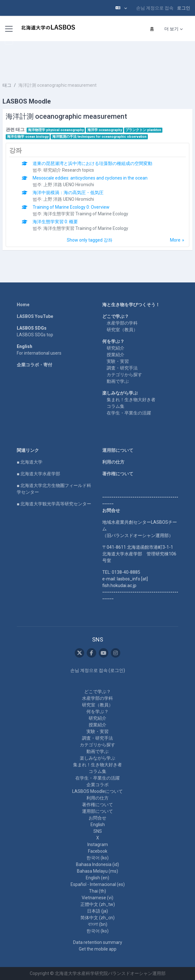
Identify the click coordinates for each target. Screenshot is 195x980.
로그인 (184, 8)
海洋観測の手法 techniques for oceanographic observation (99, 137)
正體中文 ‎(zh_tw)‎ (98, 904)
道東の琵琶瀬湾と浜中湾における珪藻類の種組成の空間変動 (92, 163)
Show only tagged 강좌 (90, 240)
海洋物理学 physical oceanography (56, 130)
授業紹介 (116, 355)
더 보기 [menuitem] (171, 29)
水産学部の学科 (122, 323)
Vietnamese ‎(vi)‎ (97, 898)
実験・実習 (118, 361)
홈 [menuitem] (152, 29)
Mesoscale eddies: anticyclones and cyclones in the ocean (90, 178)
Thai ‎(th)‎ (97, 891)
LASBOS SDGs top (35, 335)
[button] (121, 8)
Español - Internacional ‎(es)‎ (98, 884)
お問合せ (97, 818)
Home (23, 305)
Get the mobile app (98, 949)
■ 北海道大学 (30, 462)
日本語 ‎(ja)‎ (97, 911)
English (98, 825)
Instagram (98, 844)
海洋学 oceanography (105, 130)
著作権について (118, 474)
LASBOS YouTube (35, 316)
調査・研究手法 (122, 368)
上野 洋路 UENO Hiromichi (69, 185)
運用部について (118, 450)
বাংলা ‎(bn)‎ (98, 924)
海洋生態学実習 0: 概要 (55, 222)
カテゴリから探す (124, 375)
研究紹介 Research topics (69, 170)
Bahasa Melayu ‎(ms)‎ (97, 871)
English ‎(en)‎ (97, 878)
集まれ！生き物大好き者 (131, 400)
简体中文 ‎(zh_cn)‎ (97, 918)
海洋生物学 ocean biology (28, 137)
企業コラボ (97, 785)
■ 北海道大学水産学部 (38, 474)
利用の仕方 (113, 462)
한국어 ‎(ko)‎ (97, 858)
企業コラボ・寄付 (35, 365)
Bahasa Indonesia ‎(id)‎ (97, 864)
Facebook (98, 851)
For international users (39, 353)
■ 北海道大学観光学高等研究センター (54, 504)
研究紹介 (116, 348)
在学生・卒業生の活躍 (129, 413)
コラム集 (116, 406)
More (175, 240)
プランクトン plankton (143, 130)
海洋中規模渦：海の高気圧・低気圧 (68, 193)
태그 (7, 85)
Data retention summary (98, 942)
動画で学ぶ (118, 381)
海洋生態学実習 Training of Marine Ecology (86, 214)
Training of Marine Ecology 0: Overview (71, 207)
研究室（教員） (122, 330)
